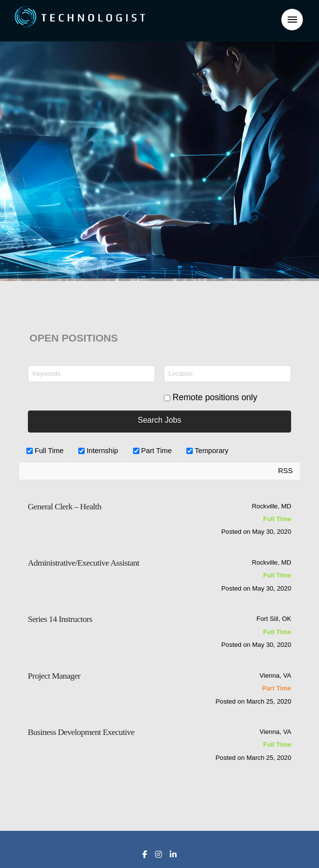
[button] (292, 20)
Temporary (207, 451)
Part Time (153, 451)
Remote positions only (215, 397)
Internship (98, 451)
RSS (285, 471)
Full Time (45, 451)
